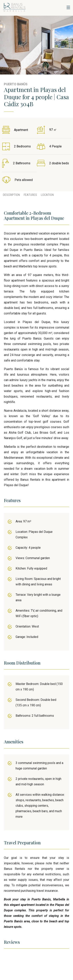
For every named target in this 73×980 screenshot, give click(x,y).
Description (11, 195)
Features (30, 195)
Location (47, 195)
